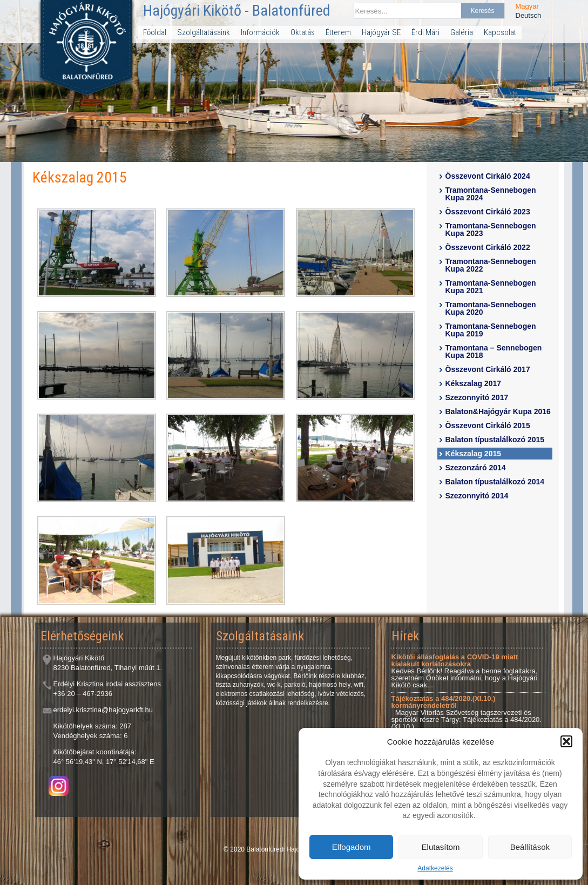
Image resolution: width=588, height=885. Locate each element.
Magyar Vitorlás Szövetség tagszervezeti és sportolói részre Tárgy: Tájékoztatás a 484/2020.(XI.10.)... (467, 712)
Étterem (338, 32)
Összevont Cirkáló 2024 (488, 176)
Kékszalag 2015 (474, 454)
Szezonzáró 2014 (476, 468)
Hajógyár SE (381, 32)
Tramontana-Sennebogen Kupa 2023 (491, 229)
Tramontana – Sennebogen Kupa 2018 (494, 352)
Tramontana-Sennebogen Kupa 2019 (491, 330)
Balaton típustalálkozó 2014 (495, 482)
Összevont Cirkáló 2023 (488, 212)
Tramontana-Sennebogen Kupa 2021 (491, 287)
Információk (260, 32)
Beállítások (530, 847)
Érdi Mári (425, 32)
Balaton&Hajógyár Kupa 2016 (498, 411)
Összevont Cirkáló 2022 (488, 247)
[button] (566, 741)
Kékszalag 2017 (474, 383)
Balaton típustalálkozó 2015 (495, 440)
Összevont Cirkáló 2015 (488, 425)
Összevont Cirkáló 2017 (488, 369)
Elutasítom (441, 847)
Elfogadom (352, 847)
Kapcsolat (500, 32)
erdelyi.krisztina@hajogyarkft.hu (103, 710)
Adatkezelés (435, 868)
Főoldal (155, 32)
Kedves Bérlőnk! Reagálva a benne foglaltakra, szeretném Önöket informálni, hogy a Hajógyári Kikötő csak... (465, 671)
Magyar (527, 6)
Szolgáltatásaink (204, 32)
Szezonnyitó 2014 (477, 496)
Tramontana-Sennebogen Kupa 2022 (491, 265)
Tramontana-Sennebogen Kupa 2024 (491, 194)
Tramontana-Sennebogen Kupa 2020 (491, 308)
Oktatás (303, 32)
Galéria (462, 32)
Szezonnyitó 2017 (477, 397)
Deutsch (529, 15)
